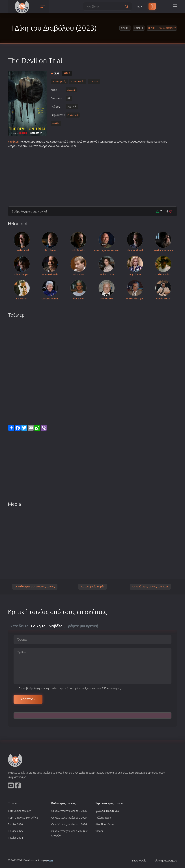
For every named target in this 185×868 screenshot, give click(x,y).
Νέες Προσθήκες (104, 824)
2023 (67, 73)
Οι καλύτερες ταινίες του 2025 (69, 818)
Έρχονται (107, 811)
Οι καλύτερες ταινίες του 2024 (69, 824)
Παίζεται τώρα (103, 818)
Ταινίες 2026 (15, 824)
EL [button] (140, 6)
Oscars (99, 831)
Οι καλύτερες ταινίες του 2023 (150, 587)
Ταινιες (139, 28)
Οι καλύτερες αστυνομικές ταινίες (35, 587)
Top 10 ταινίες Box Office (23, 818)
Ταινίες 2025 (15, 831)
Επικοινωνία (139, 860)
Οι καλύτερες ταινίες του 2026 (69, 811)
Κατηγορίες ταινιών (19, 811)
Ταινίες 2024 (15, 838)
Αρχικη (125, 28)
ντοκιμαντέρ (106, 142)
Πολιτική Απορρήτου (165, 860)
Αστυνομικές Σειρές (93, 587)
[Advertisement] (92, 176)
